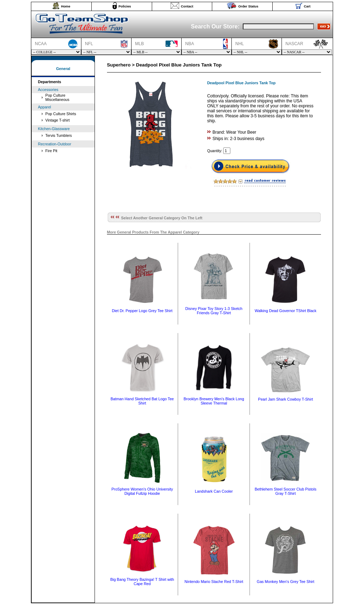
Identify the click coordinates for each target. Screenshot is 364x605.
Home (66, 6)
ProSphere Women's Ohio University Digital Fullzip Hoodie (142, 491)
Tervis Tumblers (59, 135)
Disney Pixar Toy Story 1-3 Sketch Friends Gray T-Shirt (214, 311)
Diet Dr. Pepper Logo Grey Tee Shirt (142, 311)
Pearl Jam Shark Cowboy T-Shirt (285, 399)
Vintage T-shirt (58, 120)
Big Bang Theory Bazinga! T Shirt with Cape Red (142, 582)
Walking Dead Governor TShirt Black (285, 311)
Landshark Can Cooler (214, 491)
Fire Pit (52, 151)
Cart (307, 6)
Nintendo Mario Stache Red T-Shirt (214, 582)
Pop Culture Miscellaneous (58, 97)
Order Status (248, 6)
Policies (125, 6)
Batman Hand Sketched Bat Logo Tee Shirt (142, 401)
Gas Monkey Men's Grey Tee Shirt (285, 582)
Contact (187, 6)
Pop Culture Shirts (61, 114)
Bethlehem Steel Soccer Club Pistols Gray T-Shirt (285, 491)
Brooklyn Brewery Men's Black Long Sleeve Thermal (214, 401)
